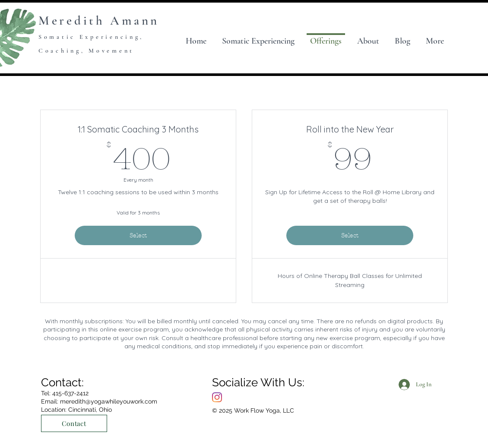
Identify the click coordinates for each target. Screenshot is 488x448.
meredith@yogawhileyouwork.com (109, 401)
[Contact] (74, 423)
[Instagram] (217, 397)
